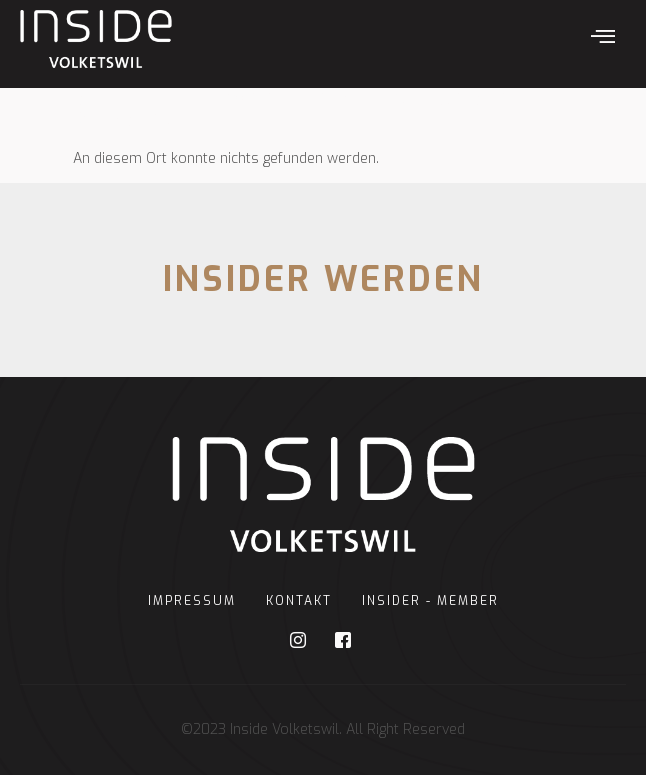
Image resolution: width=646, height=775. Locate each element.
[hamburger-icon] (603, 39)
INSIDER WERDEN (323, 279)
